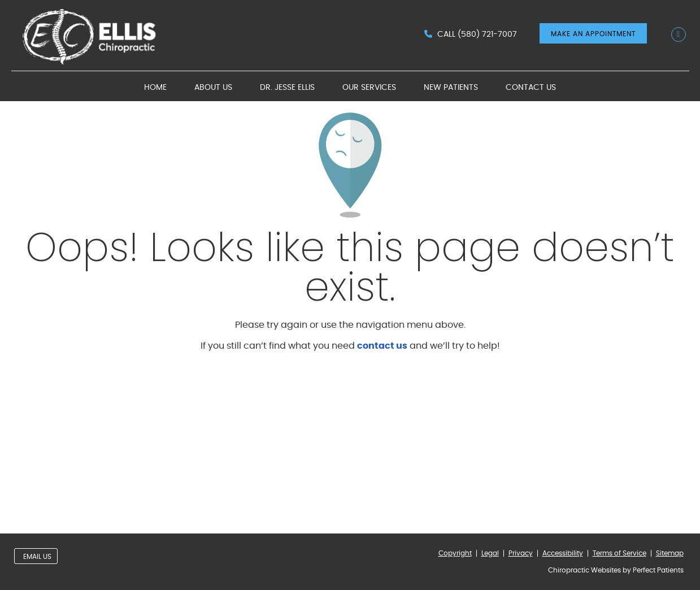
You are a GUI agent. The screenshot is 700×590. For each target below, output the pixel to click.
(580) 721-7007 (487, 34)
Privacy (521, 553)
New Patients (451, 88)
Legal (490, 553)
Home (155, 88)
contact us (382, 346)
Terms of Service (619, 553)
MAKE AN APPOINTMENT (593, 34)
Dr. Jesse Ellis (287, 88)
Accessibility (563, 553)
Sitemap (670, 553)
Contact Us (531, 88)
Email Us (37, 557)
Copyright (455, 553)
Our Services (369, 88)
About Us (213, 88)
